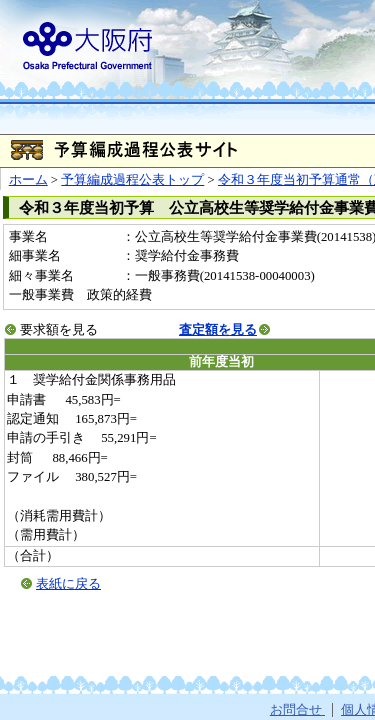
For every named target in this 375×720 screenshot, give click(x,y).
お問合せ (297, 710)
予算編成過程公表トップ (132, 180)
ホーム (28, 180)
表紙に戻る (68, 584)
